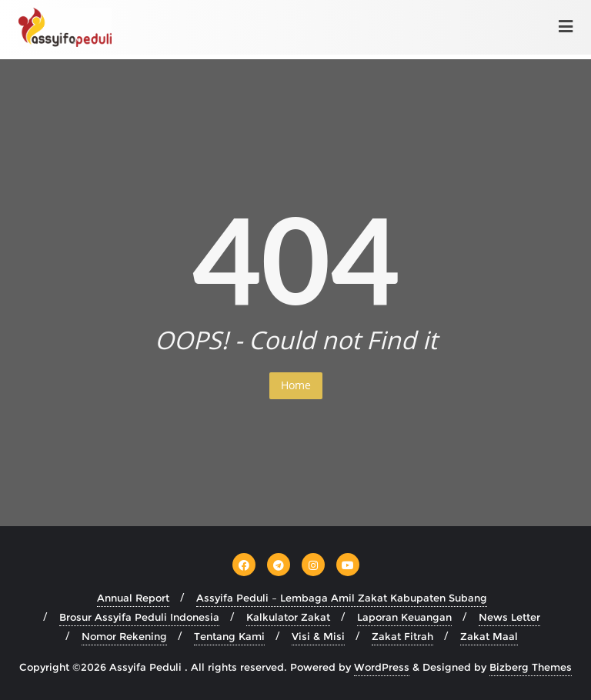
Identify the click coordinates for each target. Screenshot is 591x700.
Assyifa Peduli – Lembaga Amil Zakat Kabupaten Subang (342, 598)
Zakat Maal (489, 636)
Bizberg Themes (531, 667)
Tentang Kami (229, 636)
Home (296, 385)
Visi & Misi (318, 636)
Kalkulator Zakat (288, 617)
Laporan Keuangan (404, 617)
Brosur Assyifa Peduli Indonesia (139, 617)
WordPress (382, 667)
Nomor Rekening (124, 636)
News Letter (509, 617)
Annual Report (133, 598)
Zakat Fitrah (402, 636)
